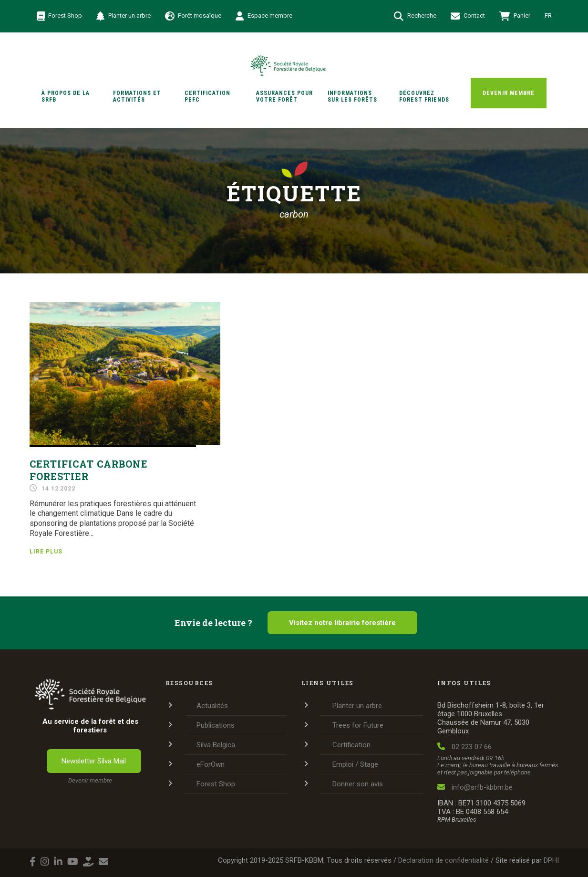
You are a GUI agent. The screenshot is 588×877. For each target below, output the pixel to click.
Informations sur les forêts (352, 96)
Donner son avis (358, 784)
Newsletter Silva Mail (94, 761)
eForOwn (211, 764)
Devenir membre (509, 93)
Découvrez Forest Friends (424, 96)
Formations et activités (137, 96)
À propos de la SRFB (66, 96)
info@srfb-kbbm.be (475, 787)
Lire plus (46, 552)
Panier (515, 16)
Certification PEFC (207, 96)
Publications (216, 725)
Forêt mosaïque (193, 16)
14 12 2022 (58, 488)
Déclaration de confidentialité (444, 860)
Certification (351, 745)
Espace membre (264, 16)
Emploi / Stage (355, 764)
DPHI (551, 860)
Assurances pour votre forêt (284, 96)
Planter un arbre (124, 16)
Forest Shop (60, 16)
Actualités (212, 706)
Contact (468, 16)
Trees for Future (358, 725)
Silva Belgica (216, 745)
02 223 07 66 (464, 747)
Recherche (415, 16)
